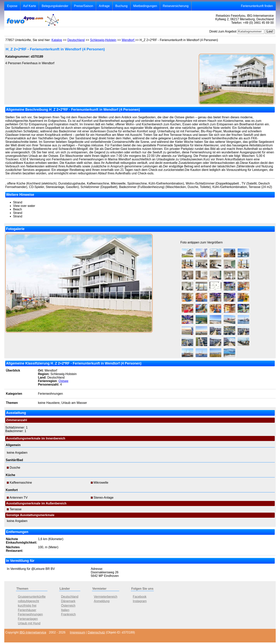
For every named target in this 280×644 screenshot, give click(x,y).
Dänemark (68, 601)
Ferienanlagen (28, 619)
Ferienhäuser (27, 610)
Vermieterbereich (106, 597)
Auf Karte (30, 6)
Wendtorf (128, 40)
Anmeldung (102, 601)
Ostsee (63, 381)
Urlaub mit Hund (29, 623)
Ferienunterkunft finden (257, 6)
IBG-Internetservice (33, 632)
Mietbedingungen (145, 6)
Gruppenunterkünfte (32, 597)
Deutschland (76, 40)
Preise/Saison (84, 6)
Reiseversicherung (176, 6)
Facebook (140, 597)
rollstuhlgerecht (28, 601)
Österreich (68, 606)
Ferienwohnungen (30, 614)
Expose (12, 6)
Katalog (57, 40)
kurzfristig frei (27, 606)
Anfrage (104, 6)
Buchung (121, 6)
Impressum (77, 632)
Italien (65, 610)
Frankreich (68, 614)
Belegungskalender (55, 6)
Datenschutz (96, 632)
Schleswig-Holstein (103, 40)
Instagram (140, 601)
